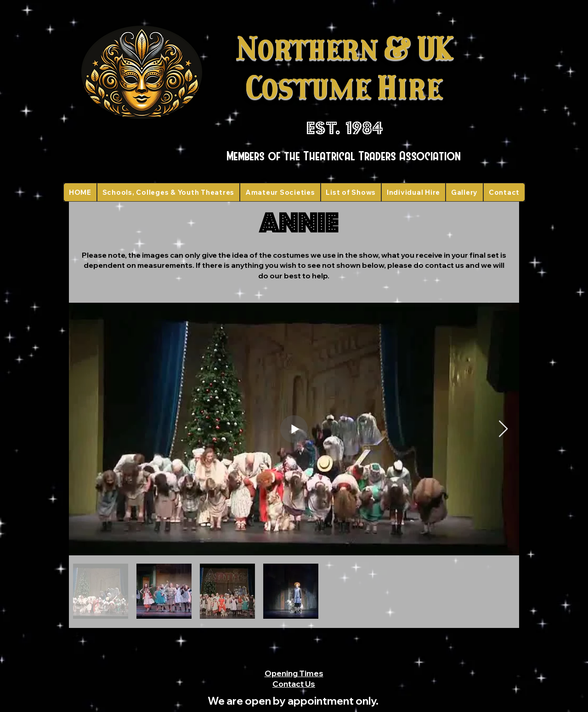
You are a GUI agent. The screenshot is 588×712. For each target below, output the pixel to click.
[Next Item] (503, 429)
